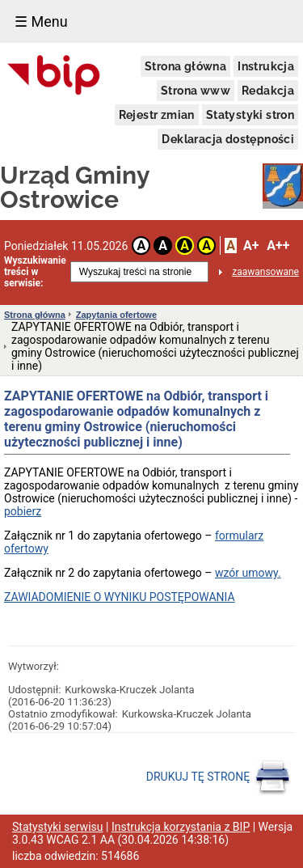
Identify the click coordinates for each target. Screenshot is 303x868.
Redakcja (268, 91)
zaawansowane (265, 272)
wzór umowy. (248, 573)
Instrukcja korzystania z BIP (181, 827)
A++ (278, 246)
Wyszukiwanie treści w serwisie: (35, 272)
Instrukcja (266, 66)
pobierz (23, 511)
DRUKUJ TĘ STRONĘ (219, 777)
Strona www (196, 91)
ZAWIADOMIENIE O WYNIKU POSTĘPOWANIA (120, 597)
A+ (251, 246)
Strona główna (185, 66)
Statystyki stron (250, 115)
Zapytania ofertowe (116, 315)
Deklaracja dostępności (228, 139)
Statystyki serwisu (58, 827)
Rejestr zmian (157, 115)
